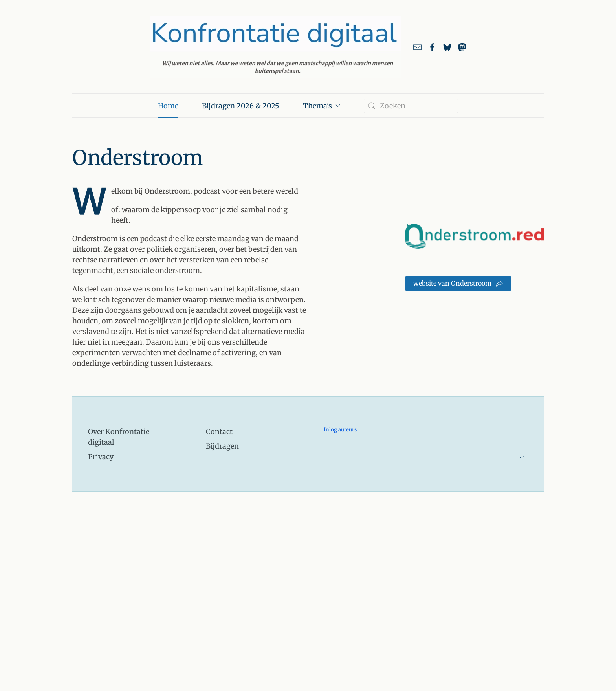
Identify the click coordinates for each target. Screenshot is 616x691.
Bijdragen (222, 446)
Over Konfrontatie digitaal (119, 437)
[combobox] (411, 106)
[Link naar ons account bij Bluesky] (447, 47)
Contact (219, 432)
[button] (522, 458)
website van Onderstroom (458, 283)
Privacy (101, 457)
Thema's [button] (322, 106)
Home (168, 106)
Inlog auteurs (340, 430)
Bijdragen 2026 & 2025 (241, 106)
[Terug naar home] (275, 47)
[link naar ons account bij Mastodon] (462, 47)
